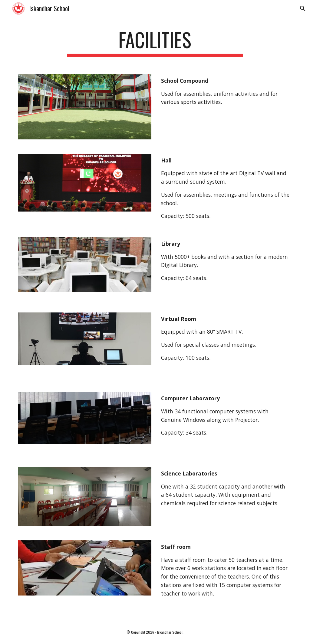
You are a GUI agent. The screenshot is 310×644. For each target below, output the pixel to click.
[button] (303, 8)
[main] (155, 43)
